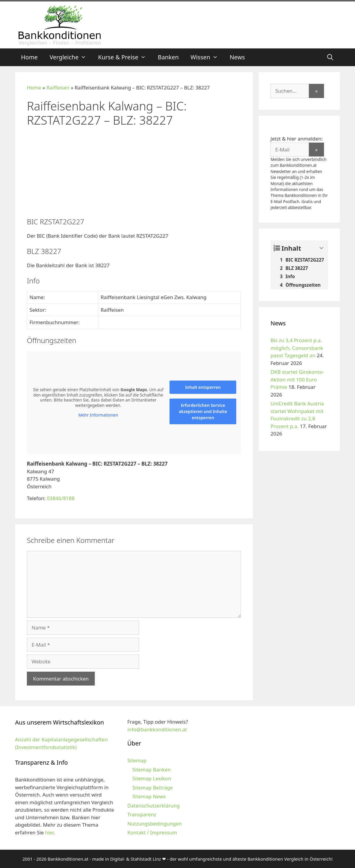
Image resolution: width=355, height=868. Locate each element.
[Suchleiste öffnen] (330, 57)
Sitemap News (149, 796)
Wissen (207, 57)
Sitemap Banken (152, 770)
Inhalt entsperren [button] (203, 387)
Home (29, 57)
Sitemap (137, 760)
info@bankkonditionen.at (157, 729)
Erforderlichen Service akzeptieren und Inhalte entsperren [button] (203, 411)
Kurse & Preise (125, 57)
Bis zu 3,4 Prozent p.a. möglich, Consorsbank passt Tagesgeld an (297, 348)
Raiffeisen (58, 88)
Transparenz (142, 814)
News (237, 57)
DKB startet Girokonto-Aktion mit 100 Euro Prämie (297, 379)
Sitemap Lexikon (152, 778)
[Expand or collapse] (321, 248)
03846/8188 (61, 498)
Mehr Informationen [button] (98, 415)
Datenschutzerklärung (154, 806)
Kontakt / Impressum (152, 832)
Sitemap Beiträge (153, 788)
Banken (168, 57)
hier (49, 832)
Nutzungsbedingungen (155, 824)
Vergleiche (71, 57)
